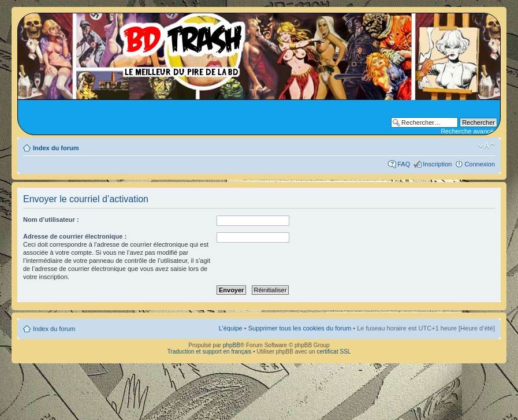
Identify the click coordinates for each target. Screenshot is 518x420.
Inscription (437, 164)
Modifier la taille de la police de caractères (487, 146)
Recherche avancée (469, 131)
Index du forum (56, 148)
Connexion (480, 164)
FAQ (404, 164)
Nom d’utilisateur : (51, 220)
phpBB (232, 345)
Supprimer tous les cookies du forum (300, 328)
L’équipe (231, 328)
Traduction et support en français (210, 352)
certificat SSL (333, 352)
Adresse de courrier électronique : (75, 236)
